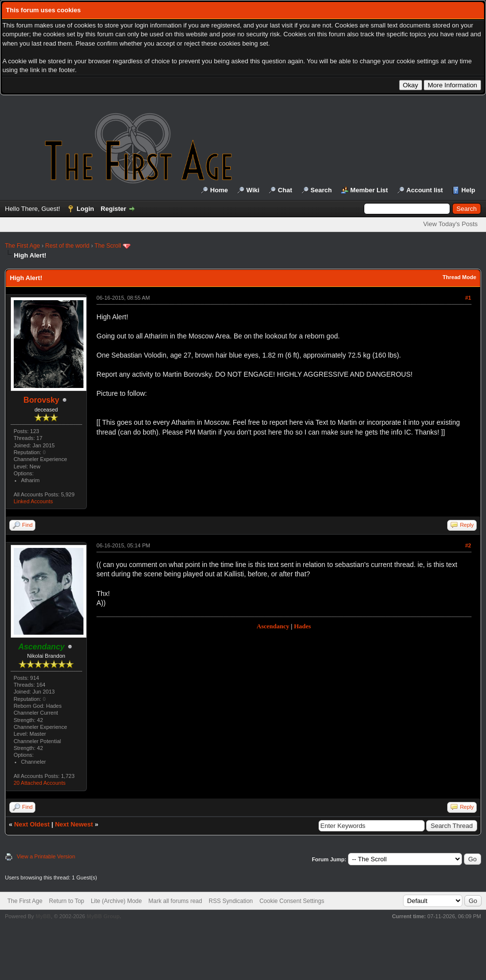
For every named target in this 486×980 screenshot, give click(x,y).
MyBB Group (103, 916)
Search (321, 190)
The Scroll (108, 246)
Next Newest (74, 824)
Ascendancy (273, 626)
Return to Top (67, 901)
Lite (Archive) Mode (116, 901)
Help (468, 190)
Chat (285, 190)
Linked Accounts (33, 501)
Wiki (253, 190)
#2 (468, 545)
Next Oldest (32, 824)
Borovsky (41, 400)
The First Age (22, 246)
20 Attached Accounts (40, 783)
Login (85, 209)
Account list (425, 190)
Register (113, 209)
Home (219, 190)
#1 (468, 298)
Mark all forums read (175, 901)
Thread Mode (459, 277)
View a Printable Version (46, 856)
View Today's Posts (450, 224)
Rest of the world (67, 246)
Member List (369, 190)
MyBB (43, 916)
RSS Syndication (231, 901)
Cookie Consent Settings (292, 901)
